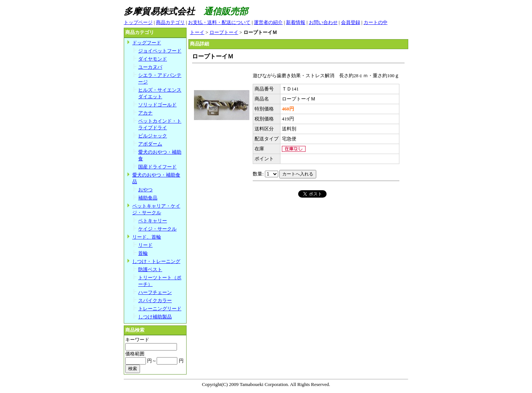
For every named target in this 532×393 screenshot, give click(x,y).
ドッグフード (147, 43)
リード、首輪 (147, 237)
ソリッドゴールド (157, 105)
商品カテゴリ (170, 22)
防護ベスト (150, 269)
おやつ (145, 190)
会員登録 (351, 22)
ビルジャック (153, 136)
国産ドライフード (157, 167)
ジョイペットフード (160, 51)
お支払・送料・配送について (219, 22)
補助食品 (148, 198)
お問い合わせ (323, 22)
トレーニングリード (160, 309)
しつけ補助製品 (155, 317)
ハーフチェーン (155, 292)
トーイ (197, 32)
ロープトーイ (224, 32)
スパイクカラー (155, 300)
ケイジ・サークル (157, 229)
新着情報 (296, 22)
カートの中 (376, 22)
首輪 (143, 253)
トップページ (138, 22)
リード (145, 245)
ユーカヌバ (150, 67)
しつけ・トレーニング (156, 261)
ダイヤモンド (153, 59)
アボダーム (150, 144)
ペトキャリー (153, 221)
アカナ (145, 113)
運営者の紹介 (268, 22)
